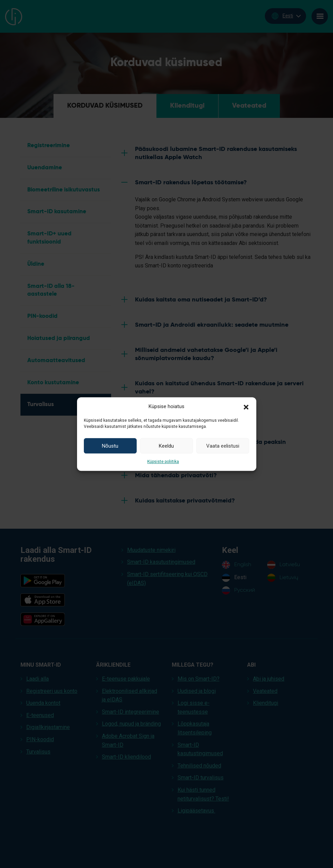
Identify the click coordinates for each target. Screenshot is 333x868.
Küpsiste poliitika (163, 462)
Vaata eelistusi (223, 446)
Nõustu (110, 446)
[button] (246, 406)
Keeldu (166, 446)
